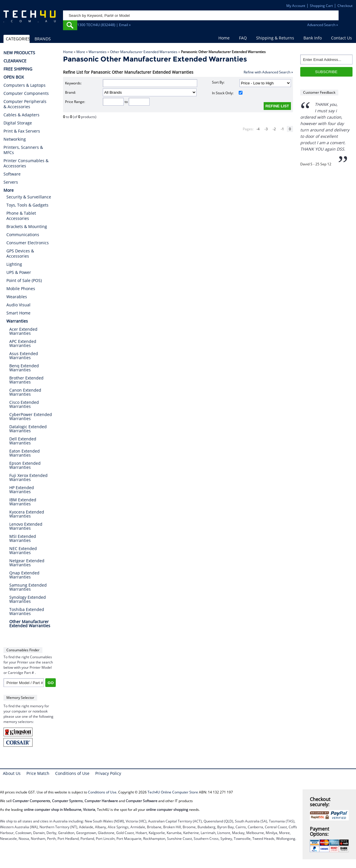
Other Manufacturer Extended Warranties (144, 52)
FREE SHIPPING (18, 69)
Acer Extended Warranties (23, 331)
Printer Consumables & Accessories (26, 163)
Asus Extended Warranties (24, 356)
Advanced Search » (323, 25)
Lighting (14, 264)
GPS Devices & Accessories (20, 253)
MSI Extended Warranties (23, 538)
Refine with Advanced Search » (268, 72)
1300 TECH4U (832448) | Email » (104, 25)
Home (224, 38)
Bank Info (313, 38)
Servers (11, 182)
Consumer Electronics (28, 243)
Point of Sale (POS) (24, 280)
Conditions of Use (72, 773)
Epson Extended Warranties (25, 465)
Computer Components (26, 93)
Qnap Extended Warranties (24, 575)
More (81, 52)
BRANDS (43, 39)
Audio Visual (18, 305)
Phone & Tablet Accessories (21, 216)
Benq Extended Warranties (24, 368)
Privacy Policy (108, 773)
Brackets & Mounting (27, 226)
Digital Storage (18, 123)
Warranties (98, 52)
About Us (12, 773)
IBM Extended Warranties (23, 502)
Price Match (38, 773)
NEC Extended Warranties (23, 550)
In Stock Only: (227, 93)
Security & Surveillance (29, 197)
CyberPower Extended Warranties (31, 416)
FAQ (243, 38)
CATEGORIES (18, 39)
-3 (266, 129)
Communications (23, 235)
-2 (274, 129)
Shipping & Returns (275, 38)
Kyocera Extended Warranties (27, 514)
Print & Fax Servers (22, 131)
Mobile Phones (21, 289)
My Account (296, 6)
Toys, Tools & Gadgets (27, 205)
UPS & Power (19, 272)
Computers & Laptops (25, 85)
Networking (15, 139)
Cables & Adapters (21, 115)
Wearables (17, 297)
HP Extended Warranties (22, 490)
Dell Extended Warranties (23, 441)
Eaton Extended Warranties (25, 453)
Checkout (345, 6)
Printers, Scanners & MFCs (23, 150)
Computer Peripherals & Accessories (25, 104)
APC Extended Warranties (23, 343)
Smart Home (18, 313)
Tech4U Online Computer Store (173, 792)
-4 (258, 129)
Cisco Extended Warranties (24, 404)
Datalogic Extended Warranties (28, 429)
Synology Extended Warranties (28, 599)
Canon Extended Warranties (25, 392)
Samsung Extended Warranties (28, 587)
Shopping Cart (321, 6)
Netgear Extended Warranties (27, 563)
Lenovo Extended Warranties (26, 526)
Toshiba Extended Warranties (27, 611)
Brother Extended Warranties (26, 380)
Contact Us (341, 38)
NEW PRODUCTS (19, 53)
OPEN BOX (14, 77)
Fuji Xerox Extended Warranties (28, 477)
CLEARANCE (15, 61)
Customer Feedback (319, 92)
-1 (282, 129)
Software (12, 174)
